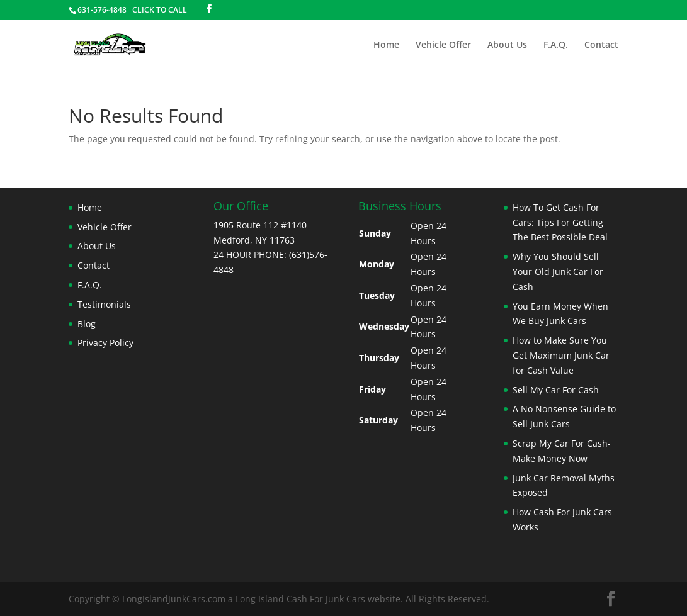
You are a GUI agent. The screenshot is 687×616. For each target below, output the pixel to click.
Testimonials (104, 304)
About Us (507, 45)
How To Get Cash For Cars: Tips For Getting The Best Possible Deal (560, 222)
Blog (87, 324)
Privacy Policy (105, 343)
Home (386, 45)
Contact (601, 45)
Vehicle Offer (443, 45)
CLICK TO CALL (160, 10)
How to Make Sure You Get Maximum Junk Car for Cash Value (561, 355)
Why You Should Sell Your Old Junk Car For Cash (558, 272)
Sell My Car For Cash (556, 390)
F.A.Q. (556, 45)
